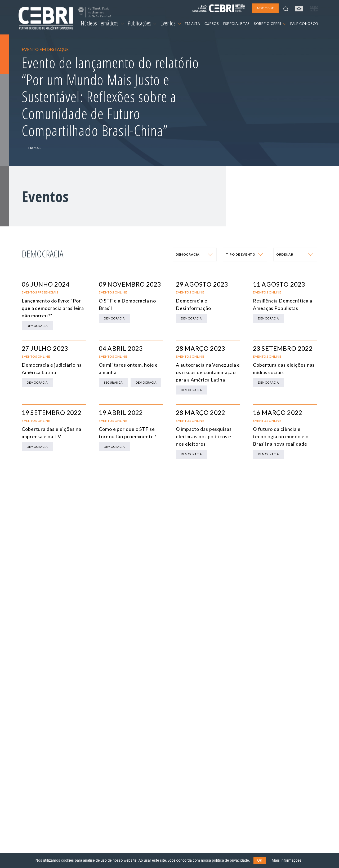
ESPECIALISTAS (237, 24)
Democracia (37, 326)
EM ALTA (193, 24)
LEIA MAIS (34, 148)
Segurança (113, 382)
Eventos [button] (171, 23)
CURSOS (212, 24)
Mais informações (287, 860)
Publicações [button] (142, 23)
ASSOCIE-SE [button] (265, 8)
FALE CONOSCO (304, 24)
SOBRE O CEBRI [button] (270, 24)
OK (260, 860)
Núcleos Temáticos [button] (102, 23)
